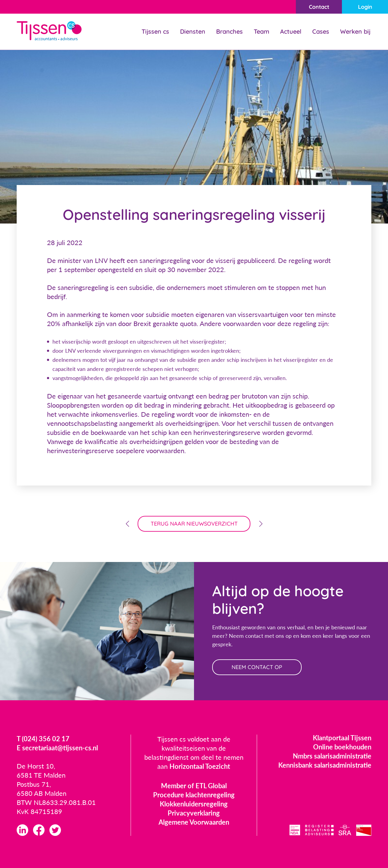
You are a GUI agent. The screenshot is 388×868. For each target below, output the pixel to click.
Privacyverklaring (194, 813)
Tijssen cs (155, 31)
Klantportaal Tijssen (342, 738)
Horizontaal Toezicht (200, 766)
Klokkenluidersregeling (194, 804)
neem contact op (257, 667)
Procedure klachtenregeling (194, 795)
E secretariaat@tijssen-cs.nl (57, 748)
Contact (319, 7)
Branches (229, 31)
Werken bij (355, 31)
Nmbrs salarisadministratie (332, 756)
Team (261, 31)
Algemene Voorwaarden (194, 822)
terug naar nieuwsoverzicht (194, 524)
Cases (321, 31)
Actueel (291, 31)
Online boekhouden (342, 747)
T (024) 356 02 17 (43, 739)
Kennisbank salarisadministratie (325, 765)
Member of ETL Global (194, 786)
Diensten (193, 31)
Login (365, 7)
